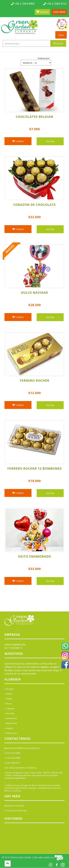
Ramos (8, 694)
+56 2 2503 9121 (12, 763)
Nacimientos (11, 718)
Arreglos (9, 689)
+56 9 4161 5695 (12, 753)
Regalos (9, 728)
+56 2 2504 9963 (12, 758)
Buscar (58, 43)
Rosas (8, 704)
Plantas (8, 699)
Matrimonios (11, 723)
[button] (36, 61)
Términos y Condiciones (16, 811)
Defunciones (11, 733)
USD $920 (59, 12)
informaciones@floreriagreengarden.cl (22, 748)
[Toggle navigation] (61, 35)
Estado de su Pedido (14, 806)
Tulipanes (10, 709)
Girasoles (10, 713)
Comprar (18, 141)
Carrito (42, 12)
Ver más (50, 141)
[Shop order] (36, 63)
